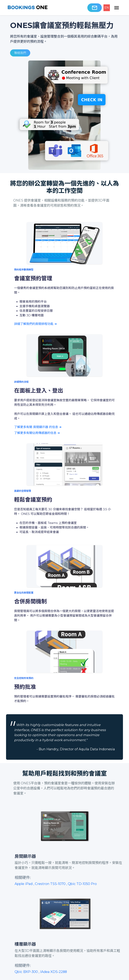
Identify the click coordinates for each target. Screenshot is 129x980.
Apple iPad (24, 884)
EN (107, 8)
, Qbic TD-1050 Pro (82, 884)
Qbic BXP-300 (27, 972)
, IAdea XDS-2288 (53, 972)
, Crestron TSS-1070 (50, 884)
